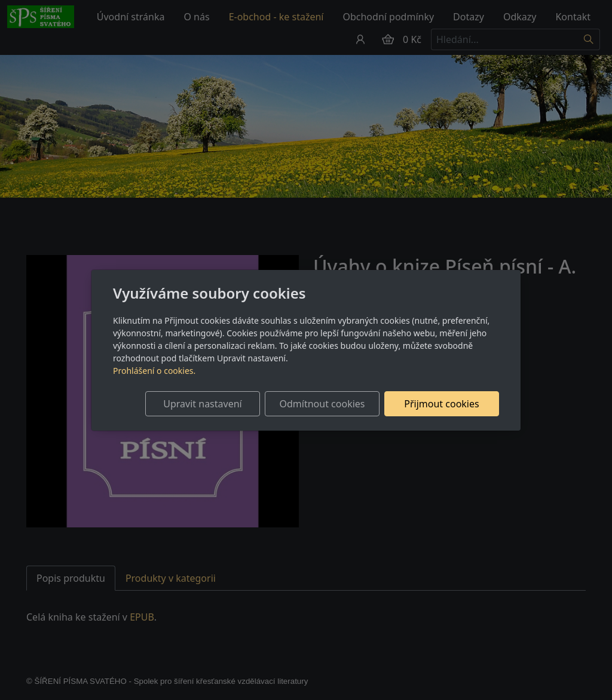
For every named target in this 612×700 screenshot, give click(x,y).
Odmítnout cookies (322, 404)
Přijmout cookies (441, 404)
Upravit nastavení (202, 404)
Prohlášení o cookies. (154, 371)
